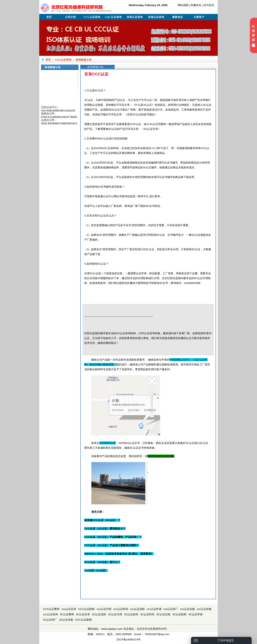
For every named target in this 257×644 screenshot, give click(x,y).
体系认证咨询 (135, 17)
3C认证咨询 (131, 614)
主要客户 (199, 17)
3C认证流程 (99, 614)
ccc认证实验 (187, 609)
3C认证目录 (83, 614)
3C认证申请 (196, 614)
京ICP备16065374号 (129, 639)
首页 (49, 17)
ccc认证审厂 (171, 609)
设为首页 (209, 5)
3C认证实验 (66, 620)
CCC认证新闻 (83, 620)
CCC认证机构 (86, 609)
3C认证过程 (163, 614)
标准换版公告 (84, 60)
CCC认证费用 (51, 609)
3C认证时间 (147, 614)
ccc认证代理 (104, 609)
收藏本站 (196, 5)
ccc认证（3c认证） (96, 570)
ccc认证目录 (69, 609)
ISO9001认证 (108, 443)
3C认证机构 (179, 614)
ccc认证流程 (138, 609)
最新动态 (178, 17)
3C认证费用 (67, 614)
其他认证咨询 (156, 17)
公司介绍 (70, 17)
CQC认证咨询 (113, 17)
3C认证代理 (115, 614)
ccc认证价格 (204, 609)
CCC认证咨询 (92, 17)
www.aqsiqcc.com (112, 629)
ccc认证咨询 (50, 614)
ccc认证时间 (121, 609)
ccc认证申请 (154, 609)
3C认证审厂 (50, 620)
